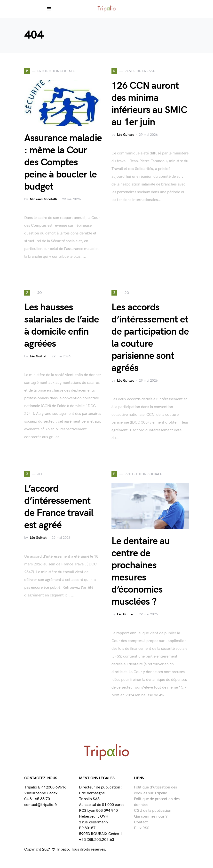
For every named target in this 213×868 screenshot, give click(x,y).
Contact (141, 822)
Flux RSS (142, 828)
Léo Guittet (125, 135)
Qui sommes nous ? (151, 816)
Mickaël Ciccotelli (43, 199)
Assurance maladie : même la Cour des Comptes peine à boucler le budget (63, 162)
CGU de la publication (153, 811)
